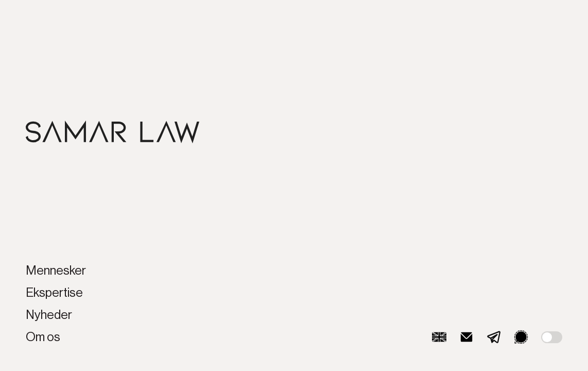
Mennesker (56, 271)
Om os (43, 337)
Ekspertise (54, 293)
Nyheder (49, 315)
